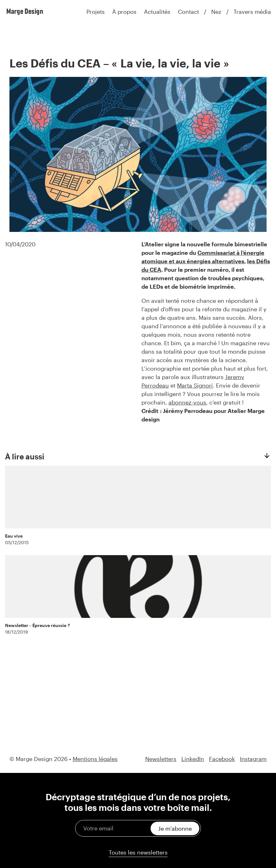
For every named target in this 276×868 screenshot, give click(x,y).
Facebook (222, 759)
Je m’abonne (175, 828)
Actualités (157, 12)
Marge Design (25, 11)
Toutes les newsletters (138, 852)
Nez (216, 12)
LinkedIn (193, 759)
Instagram (253, 759)
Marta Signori (195, 385)
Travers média (252, 12)
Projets (96, 12)
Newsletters (161, 759)
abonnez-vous (187, 402)
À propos (124, 12)
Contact (188, 12)
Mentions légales (95, 759)
